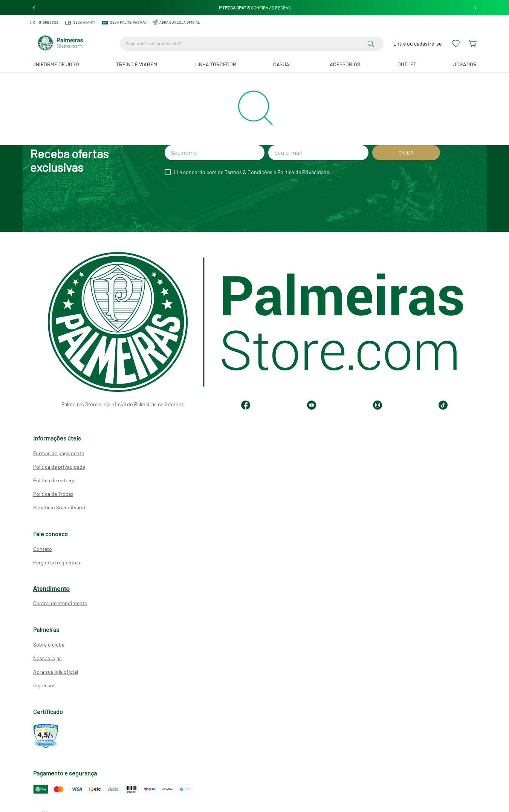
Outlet (407, 64)
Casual (283, 64)
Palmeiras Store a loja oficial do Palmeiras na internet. (123, 404)
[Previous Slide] (34, 8)
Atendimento (52, 589)
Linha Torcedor (215, 64)
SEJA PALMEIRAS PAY (124, 23)
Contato (43, 549)
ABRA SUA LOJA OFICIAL (176, 22)
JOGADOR (465, 64)
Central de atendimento (60, 603)
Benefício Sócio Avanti (59, 507)
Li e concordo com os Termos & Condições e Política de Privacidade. (252, 172)
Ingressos (44, 22)
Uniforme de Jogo (56, 64)
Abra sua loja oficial (56, 672)
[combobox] (252, 44)
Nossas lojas (47, 658)
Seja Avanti (80, 23)
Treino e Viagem (137, 64)
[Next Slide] (475, 8)
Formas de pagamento (59, 453)
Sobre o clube (49, 645)
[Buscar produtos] (372, 44)
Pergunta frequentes (57, 562)
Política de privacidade (59, 467)
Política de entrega (54, 480)
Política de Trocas (53, 494)
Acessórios (345, 64)
